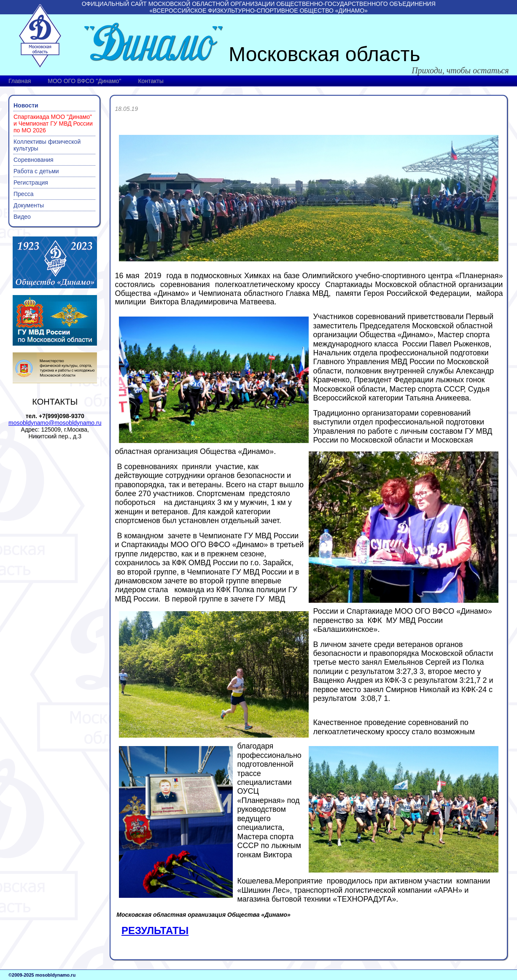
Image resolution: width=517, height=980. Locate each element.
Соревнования (34, 160)
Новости (26, 105)
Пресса (23, 194)
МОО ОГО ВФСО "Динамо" (84, 81)
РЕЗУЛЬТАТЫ (155, 930)
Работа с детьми (36, 171)
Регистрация (31, 183)
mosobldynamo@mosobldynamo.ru (55, 423)
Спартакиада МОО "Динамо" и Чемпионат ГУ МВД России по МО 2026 (53, 124)
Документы (29, 205)
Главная (20, 81)
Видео (22, 217)
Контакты (151, 81)
